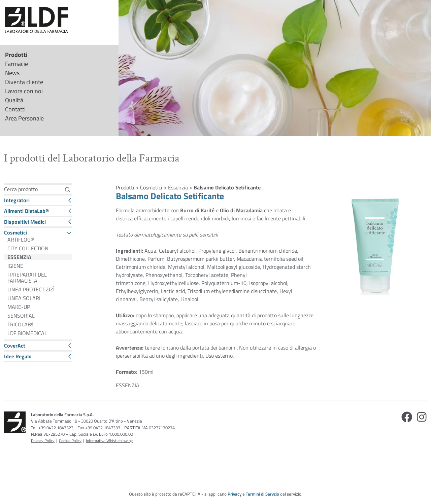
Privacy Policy (43, 441)
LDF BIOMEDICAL (27, 333)
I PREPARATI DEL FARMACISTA (27, 278)
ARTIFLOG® (21, 240)
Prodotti (16, 55)
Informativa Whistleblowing (109, 441)
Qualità (14, 100)
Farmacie (16, 64)
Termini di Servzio (262, 494)
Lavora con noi (24, 91)
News (12, 73)
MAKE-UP (19, 307)
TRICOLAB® (21, 324)
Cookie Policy (70, 441)
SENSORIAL (21, 316)
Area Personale (24, 118)
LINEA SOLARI (24, 298)
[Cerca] (68, 190)
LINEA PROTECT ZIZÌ (31, 289)
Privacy (235, 494)
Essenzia (178, 187)
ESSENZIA (19, 257)
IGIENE (15, 266)
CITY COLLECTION (28, 248)
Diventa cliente (24, 82)
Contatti (15, 109)
